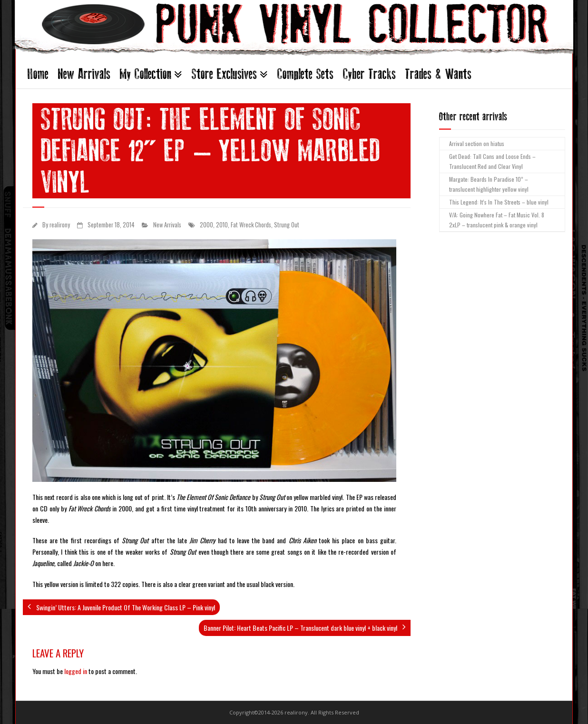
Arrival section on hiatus (477, 143)
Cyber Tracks (369, 74)
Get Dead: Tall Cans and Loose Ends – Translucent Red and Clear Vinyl (492, 161)
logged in (76, 671)
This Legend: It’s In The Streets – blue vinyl (499, 202)
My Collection (146, 74)
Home (38, 74)
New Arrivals (84, 74)
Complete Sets (305, 74)
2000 (206, 225)
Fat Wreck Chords (251, 225)
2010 (222, 225)
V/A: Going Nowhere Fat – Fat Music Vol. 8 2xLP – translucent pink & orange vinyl (497, 220)
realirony (60, 225)
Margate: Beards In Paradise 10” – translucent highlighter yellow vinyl (489, 184)
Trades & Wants (438, 74)
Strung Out (287, 225)
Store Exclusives (224, 74)
